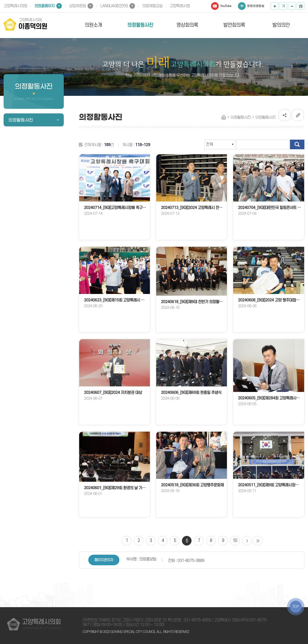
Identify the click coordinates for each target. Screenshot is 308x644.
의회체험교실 (152, 6)
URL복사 (298, 115)
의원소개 (93, 25)
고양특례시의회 (15, 6)
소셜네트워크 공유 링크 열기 (285, 115)
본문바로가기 (0, 0)
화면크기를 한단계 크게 (275, 6)
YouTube (226, 6)
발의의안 (281, 25)
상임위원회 (77, 6)
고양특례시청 (180, 6)
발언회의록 (234, 25)
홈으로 (224, 117)
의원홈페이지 (45, 6)
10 (235, 541)
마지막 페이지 (258, 541)
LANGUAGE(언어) (114, 6)
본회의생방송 (256, 6)
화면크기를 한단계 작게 (292, 6)
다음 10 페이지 (247, 541)
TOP (296, 607)
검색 (297, 144)
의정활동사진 (140, 25)
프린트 (301, 6)
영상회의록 (187, 25)
